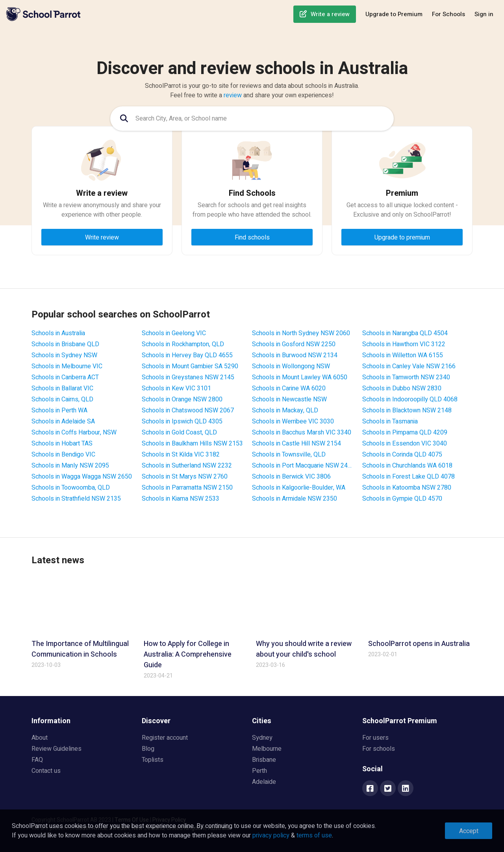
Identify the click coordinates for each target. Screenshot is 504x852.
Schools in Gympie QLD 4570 (402, 499)
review (233, 95)
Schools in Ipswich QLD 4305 (182, 421)
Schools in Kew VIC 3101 (176, 388)
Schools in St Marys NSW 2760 (185, 477)
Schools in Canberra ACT (65, 377)
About (40, 738)
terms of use (314, 835)
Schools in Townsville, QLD (289, 455)
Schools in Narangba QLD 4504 (405, 333)
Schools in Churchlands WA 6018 (407, 466)
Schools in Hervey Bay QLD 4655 (187, 355)
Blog (148, 749)
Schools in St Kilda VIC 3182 (181, 455)
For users (375, 738)
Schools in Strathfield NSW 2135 (76, 499)
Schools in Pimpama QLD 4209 (405, 432)
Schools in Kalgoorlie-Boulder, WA (299, 488)
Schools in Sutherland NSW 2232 (187, 466)
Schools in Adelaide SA (63, 421)
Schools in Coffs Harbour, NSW (74, 432)
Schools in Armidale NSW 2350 (295, 499)
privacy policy (271, 835)
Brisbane (264, 760)
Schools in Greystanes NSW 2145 (188, 377)
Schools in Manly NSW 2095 (70, 466)
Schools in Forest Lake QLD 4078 (409, 477)
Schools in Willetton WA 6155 (403, 355)
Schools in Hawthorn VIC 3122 (404, 344)
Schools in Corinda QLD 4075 (402, 455)
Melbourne (267, 749)
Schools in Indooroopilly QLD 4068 (410, 399)
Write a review (330, 14)
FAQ (37, 760)
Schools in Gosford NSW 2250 (294, 344)
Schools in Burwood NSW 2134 (295, 355)
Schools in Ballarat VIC (62, 388)
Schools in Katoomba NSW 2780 (407, 488)
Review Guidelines (57, 749)
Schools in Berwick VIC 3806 (291, 477)
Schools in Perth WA (59, 410)
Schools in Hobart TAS (62, 444)
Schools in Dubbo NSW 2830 (402, 388)
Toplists (153, 760)
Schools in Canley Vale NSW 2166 (409, 366)
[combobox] (252, 119)
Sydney (262, 738)
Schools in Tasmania (390, 421)
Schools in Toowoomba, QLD (71, 488)
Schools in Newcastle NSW (289, 399)
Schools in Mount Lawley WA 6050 (300, 377)
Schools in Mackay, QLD (285, 410)
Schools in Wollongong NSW (291, 366)
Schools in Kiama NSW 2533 (181, 499)
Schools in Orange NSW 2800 (182, 399)
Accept (469, 831)
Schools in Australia (58, 333)
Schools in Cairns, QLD (62, 399)
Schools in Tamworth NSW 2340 (406, 377)
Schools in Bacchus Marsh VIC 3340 (302, 432)
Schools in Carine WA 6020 (289, 388)
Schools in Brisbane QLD (65, 344)
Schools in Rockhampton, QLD (183, 344)
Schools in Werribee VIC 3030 (293, 421)
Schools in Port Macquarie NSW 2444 (303, 466)
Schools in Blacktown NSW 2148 (407, 410)
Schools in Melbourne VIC (67, 366)
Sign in (484, 14)
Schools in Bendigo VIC (63, 455)
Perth (259, 771)
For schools (379, 749)
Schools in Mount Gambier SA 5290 (190, 366)
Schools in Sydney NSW (64, 355)
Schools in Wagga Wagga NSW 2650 (82, 477)
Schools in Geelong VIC (174, 333)
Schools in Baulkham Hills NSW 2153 (192, 444)
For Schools (448, 14)
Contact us (46, 771)
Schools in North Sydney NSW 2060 (301, 333)
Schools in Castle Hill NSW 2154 (296, 444)
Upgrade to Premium (394, 14)
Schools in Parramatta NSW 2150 (187, 488)
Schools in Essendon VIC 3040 (405, 444)
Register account (165, 738)
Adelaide (264, 782)
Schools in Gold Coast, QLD (179, 432)
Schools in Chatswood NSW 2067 (188, 410)
